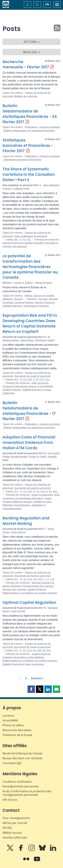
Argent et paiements (42, 495)
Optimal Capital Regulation (29, 603)
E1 (24, 650)
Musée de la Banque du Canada (22, 753)
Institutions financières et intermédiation (23, 657)
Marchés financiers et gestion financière (23, 243)
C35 (30, 492)
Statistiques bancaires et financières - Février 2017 (28, 146)
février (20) (32, 52)
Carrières (8, 716)
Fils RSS (7, 828)
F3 (24, 240)
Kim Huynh (53, 453)
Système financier (24, 303)
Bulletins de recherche (26, 96)
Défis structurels (40, 383)
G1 (25, 579)
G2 (35, 579)
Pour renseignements (16, 818)
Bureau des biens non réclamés (23, 758)
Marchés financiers (45, 303)
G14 (30, 579)
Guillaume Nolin (21, 189)
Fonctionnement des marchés (38, 586)
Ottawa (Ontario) (43, 283)
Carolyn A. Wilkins (23, 283)
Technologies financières (36, 306)
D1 (38, 492)
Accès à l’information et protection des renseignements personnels (27, 793)
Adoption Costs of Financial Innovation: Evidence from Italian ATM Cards (29, 443)
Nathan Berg (27, 340)
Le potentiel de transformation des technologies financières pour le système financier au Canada (30, 267)
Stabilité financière (12, 306)
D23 (30, 380)
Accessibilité (10, 720)
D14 (43, 492)
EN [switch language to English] (47, 4)
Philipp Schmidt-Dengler (15, 457)
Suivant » (37, 678)
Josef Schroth (18, 611)
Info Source (10, 800)
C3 (25, 492)
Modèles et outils (42, 502)
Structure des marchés (14, 589)
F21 (42, 380)
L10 (52, 579)
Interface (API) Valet (15, 838)
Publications (31, 127)
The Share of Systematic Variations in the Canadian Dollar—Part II (29, 175)
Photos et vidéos (13, 725)
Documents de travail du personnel (32, 376)
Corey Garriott (18, 532)
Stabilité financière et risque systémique (23, 664)
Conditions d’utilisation (17, 782)
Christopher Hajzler (45, 340)
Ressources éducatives (17, 730)
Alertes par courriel (15, 823)
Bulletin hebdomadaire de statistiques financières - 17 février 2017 (29, 411)
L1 (48, 579)
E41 (55, 492)
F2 (37, 380)
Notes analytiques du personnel (31, 236)
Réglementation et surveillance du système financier (30, 593)
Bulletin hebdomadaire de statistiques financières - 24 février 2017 (30, 114)
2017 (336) (32, 42)
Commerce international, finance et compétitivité (28, 386)
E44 (49, 650)
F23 (47, 380)
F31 (29, 240)
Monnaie (43, 299)
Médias (28, 296)
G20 (40, 579)
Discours (18, 299)
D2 (25, 380)
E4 (50, 492)
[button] (31, 689)
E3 (34, 650)
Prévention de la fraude (17, 735)
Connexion (12, 763)
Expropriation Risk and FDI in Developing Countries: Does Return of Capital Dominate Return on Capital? (30, 324)
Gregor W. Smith (38, 457)
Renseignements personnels (21, 786)
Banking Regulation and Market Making (26, 521)
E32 (39, 650)
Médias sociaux (12, 833)
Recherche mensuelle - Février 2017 (26, 65)
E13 (29, 650)
